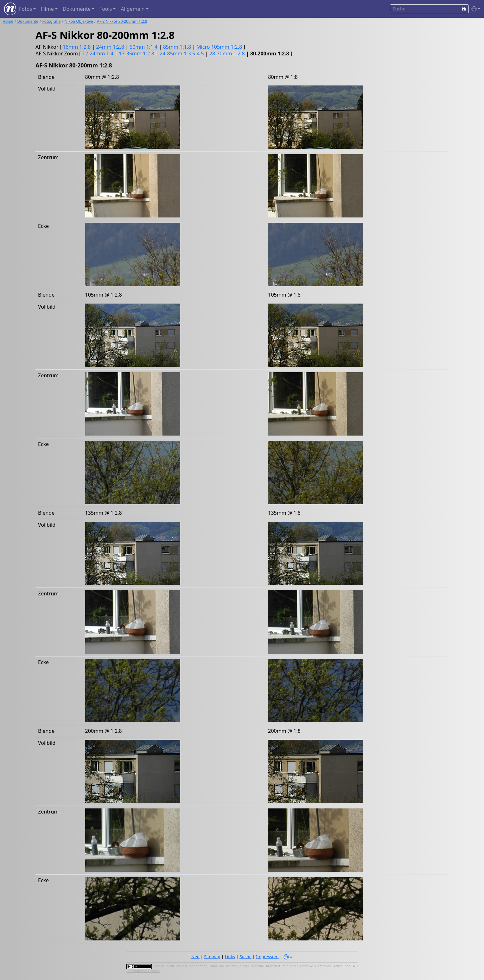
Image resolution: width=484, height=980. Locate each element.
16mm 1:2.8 (77, 47)
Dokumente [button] (77, 9)
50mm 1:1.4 (143, 47)
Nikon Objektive (79, 21)
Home (8, 21)
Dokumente (28, 21)
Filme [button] (47, 9)
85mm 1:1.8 (177, 47)
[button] (474, 9)
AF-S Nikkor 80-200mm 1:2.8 (122, 21)
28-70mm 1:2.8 (227, 53)
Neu (195, 957)
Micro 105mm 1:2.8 (219, 47)
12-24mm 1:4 (98, 53)
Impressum (267, 957)
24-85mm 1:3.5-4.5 (182, 53)
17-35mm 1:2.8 (137, 53)
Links (230, 957)
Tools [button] (106, 9)
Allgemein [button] (133, 9)
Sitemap (212, 957)
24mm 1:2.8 (110, 47)
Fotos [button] (25, 9)
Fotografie (51, 21)
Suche (245, 957)
